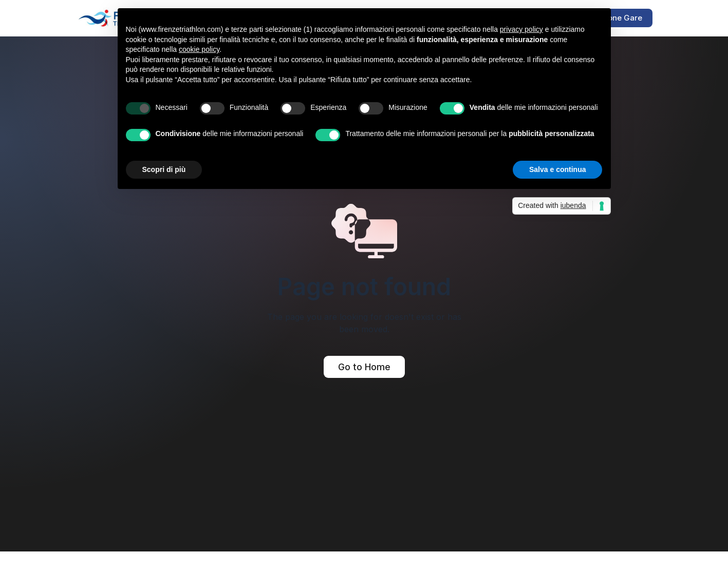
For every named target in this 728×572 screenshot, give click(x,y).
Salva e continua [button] (557, 169)
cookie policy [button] (199, 49)
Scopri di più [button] (164, 169)
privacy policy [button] (521, 29)
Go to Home (364, 367)
